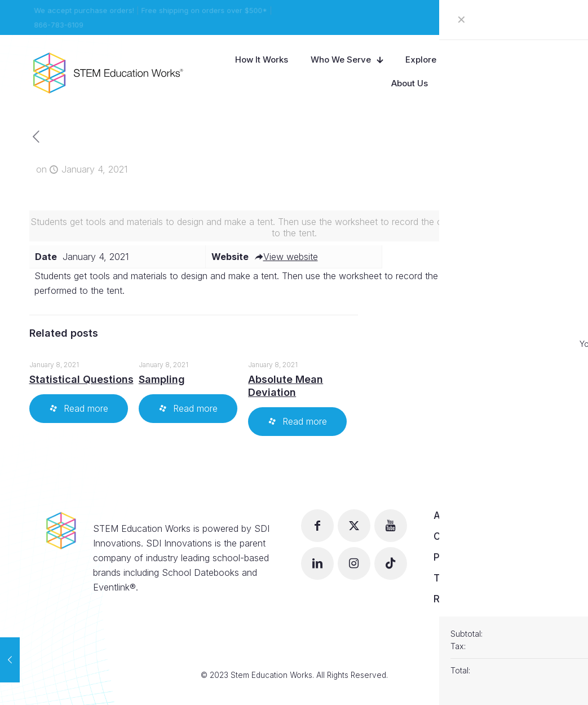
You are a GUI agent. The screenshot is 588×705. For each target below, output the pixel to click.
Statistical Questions (81, 379)
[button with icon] (317, 526)
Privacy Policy (467, 557)
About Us (455, 515)
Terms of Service (474, 578)
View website (286, 257)
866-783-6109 (57, 25)
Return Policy (465, 599)
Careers (453, 536)
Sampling (162, 379)
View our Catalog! (525, 17)
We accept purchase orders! (83, 10)
